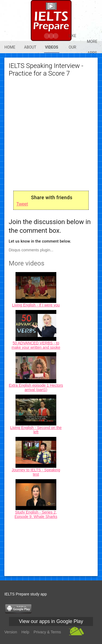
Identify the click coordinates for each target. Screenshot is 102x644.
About (30, 47)
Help (25, 632)
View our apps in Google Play (51, 621)
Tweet (22, 204)
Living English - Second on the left (36, 430)
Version (11, 632)
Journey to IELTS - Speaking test (36, 472)
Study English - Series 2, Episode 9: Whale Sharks (36, 514)
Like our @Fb (72, 47)
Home (10, 47)
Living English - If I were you (36, 305)
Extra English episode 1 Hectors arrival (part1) (36, 387)
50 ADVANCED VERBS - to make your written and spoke (36, 345)
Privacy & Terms (47, 632)
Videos (52, 47)
